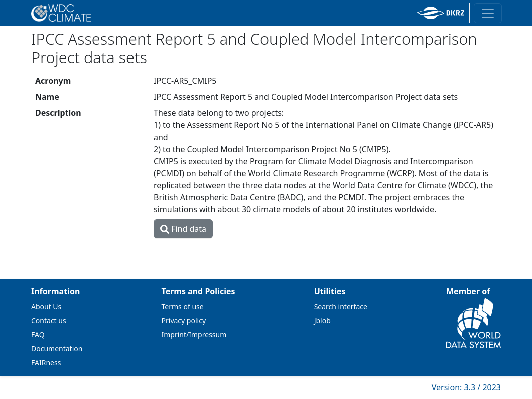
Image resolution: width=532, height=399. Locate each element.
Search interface (341, 306)
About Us (46, 306)
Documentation (57, 349)
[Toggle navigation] (488, 13)
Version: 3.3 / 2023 (466, 387)
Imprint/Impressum (194, 335)
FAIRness (46, 363)
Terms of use (183, 306)
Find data (183, 229)
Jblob (322, 320)
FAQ (38, 335)
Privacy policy (184, 320)
